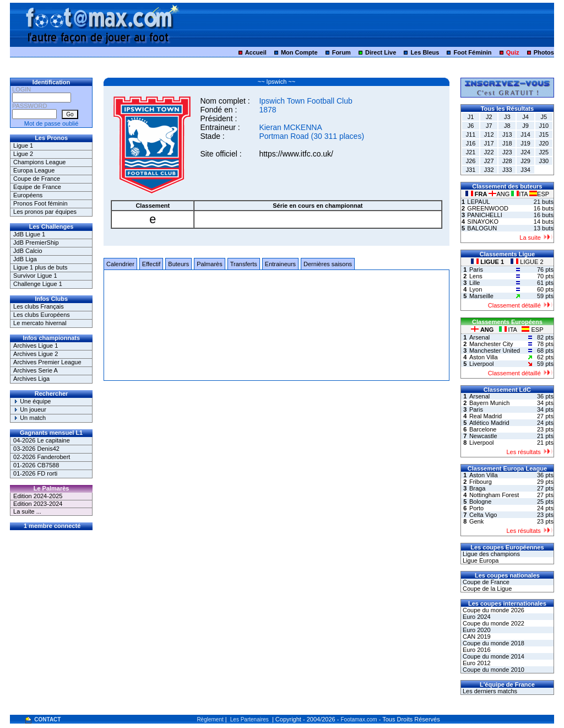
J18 (507, 143)
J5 (544, 117)
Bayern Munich (489, 403)
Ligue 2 (23, 154)
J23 (507, 152)
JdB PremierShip (36, 242)
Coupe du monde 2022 (493, 623)
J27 (489, 161)
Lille (475, 283)
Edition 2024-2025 (38, 496)
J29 (525, 161)
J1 (471, 117)
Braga (477, 488)
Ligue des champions (490, 554)
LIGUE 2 (527, 262)
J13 (507, 134)
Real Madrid (486, 416)
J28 (507, 161)
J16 (471, 143)
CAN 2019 (476, 637)
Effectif (151, 264)
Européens (28, 195)
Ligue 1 (23, 145)
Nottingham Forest (494, 495)
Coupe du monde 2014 (493, 656)
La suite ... (27, 511)
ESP (539, 194)
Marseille (481, 296)
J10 (544, 126)
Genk (476, 521)
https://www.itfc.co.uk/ (296, 154)
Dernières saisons (328, 264)
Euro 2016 (476, 650)
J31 (471, 170)
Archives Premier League (47, 362)
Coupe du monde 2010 (493, 670)
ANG (500, 194)
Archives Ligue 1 (36, 346)
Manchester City (491, 344)
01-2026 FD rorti (35, 473)
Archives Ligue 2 (36, 354)
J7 (489, 126)
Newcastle (483, 436)
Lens (476, 276)
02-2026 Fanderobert (42, 457)
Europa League (34, 170)
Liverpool (482, 364)
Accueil (256, 52)
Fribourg (481, 482)
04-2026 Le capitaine (42, 440)
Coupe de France (37, 179)
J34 (525, 170)
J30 (544, 161)
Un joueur (30, 409)
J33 (507, 170)
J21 (471, 152)
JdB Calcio (28, 251)
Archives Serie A (36, 370)
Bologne (480, 501)
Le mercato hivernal (40, 323)
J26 (471, 161)
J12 (489, 134)
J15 (544, 134)
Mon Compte (299, 52)
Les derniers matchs (489, 691)
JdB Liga (25, 259)
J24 (525, 152)
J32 (489, 170)
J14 (525, 134)
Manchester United (495, 350)
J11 (471, 134)
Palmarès (209, 264)
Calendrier (120, 264)
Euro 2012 (476, 663)
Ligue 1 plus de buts (40, 267)
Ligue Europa (480, 560)
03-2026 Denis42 (36, 449)
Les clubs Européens (42, 315)
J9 (525, 126)
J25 (544, 152)
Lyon (476, 289)
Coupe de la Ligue (486, 589)
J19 (525, 143)
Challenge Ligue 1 (38, 284)
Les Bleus (425, 52)
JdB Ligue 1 (29, 234)
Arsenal (479, 337)
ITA (520, 194)
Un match (29, 418)
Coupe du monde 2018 (493, 643)
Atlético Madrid (489, 423)
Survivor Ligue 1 (35, 276)
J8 (507, 126)
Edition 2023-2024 (38, 504)
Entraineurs (280, 264)
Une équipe (32, 401)
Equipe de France (37, 187)
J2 (489, 117)
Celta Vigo (483, 515)
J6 (471, 126)
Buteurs (178, 264)
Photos (544, 52)
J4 (525, 117)
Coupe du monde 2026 (493, 610)
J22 (489, 152)
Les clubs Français (39, 306)
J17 (489, 143)
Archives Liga (31, 379)
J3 (507, 117)
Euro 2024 (476, 617)
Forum (341, 52)
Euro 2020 (476, 630)
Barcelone (483, 429)
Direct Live (381, 52)
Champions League (39, 162)
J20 (544, 143)
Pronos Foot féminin (40, 203)
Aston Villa (484, 357)
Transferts (244, 264)
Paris (476, 269)
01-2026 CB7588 (36, 465)
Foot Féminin (472, 52)
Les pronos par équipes (45, 212)
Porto (476, 508)
